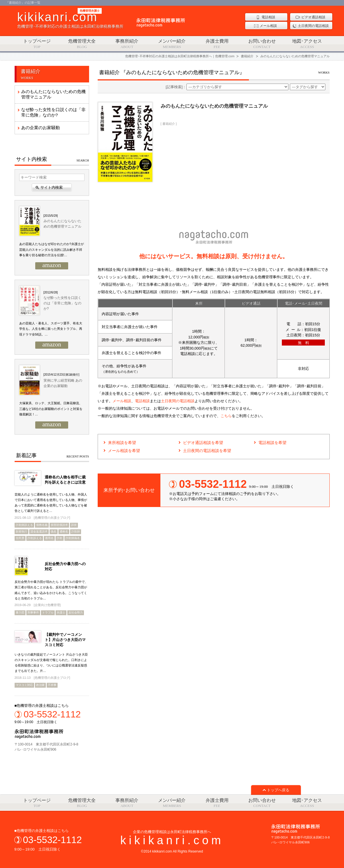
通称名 (64, 531)
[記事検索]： (227, 87)
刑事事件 (33, 612)
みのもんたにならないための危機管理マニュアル (53, 94)
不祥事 (52, 685)
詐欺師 (76, 531)
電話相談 (142, 401)
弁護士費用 (217, 44)
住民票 (20, 538)
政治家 (40, 685)
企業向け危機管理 (47, 605)
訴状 (74, 525)
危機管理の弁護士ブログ (52, 518)
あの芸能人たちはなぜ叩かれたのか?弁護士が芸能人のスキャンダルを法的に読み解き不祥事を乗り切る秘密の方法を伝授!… (52, 249)
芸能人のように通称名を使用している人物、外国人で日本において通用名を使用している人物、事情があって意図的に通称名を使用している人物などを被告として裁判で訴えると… (51, 503)
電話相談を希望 (272, 443)
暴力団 (20, 612)
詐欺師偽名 (73, 538)
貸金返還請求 (39, 531)
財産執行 (21, 531)
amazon (52, 265)
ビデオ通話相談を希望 (203, 443)
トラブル (48, 612)
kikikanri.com (172, 840)
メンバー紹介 (172, 44)
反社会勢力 (76, 612)
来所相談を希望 (122, 443)
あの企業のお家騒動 (41, 128)
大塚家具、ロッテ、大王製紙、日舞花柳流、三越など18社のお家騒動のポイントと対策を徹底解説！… (51, 409)
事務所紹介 (127, 44)
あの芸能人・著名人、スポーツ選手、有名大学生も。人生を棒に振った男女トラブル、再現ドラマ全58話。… (51, 329)
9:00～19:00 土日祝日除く (52, 717)
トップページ (37, 44)
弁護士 (61, 612)
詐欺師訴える (24, 525)
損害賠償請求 (59, 525)
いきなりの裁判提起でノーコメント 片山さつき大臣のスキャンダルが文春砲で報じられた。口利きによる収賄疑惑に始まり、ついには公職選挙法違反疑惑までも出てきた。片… (51, 663)
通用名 (49, 538)
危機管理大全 (82, 44)
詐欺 (60, 538)
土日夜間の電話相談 (178, 401)
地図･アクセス (307, 44)
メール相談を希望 (124, 451)
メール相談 (122, 401)
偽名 (54, 531)
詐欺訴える (35, 538)
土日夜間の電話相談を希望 (207, 451)
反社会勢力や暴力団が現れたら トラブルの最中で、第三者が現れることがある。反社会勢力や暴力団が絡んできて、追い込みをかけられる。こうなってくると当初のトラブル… (51, 590)
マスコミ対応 (24, 685)
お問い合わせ (262, 44)
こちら (226, 416)
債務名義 (42, 525)
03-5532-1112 (52, 840)
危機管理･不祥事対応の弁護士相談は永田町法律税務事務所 (70, 19)
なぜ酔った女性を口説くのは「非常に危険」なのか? (53, 112)
